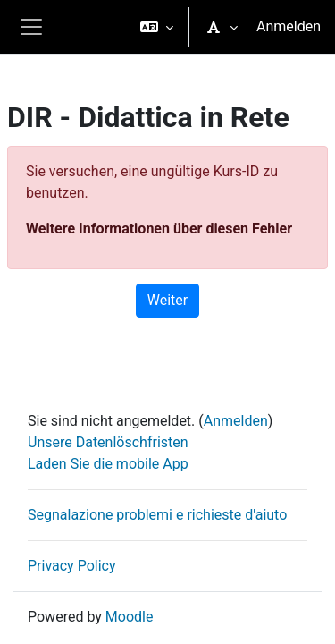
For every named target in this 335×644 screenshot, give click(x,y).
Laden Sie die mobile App (108, 464)
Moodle (130, 617)
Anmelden (289, 26)
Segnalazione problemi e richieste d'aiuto (157, 515)
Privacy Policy (72, 566)
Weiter (167, 300)
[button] (157, 27)
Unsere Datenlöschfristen (108, 442)
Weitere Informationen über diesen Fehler (159, 229)
